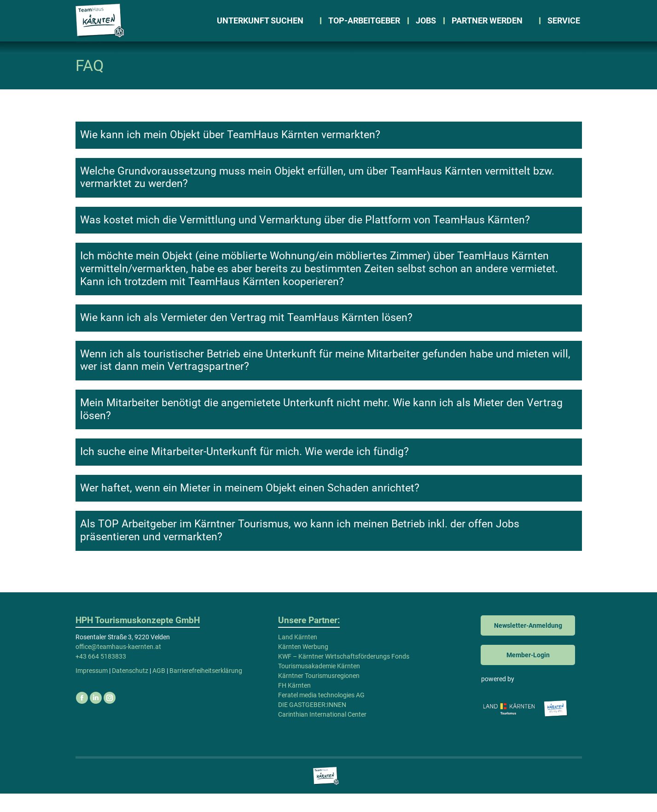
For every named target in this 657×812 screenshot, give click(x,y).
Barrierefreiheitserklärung (206, 689)
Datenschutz (130, 689)
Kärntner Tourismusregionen (319, 694)
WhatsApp (213, 9)
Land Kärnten (298, 655)
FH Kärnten (294, 704)
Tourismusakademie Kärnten (319, 684)
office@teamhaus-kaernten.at (129, 9)
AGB (159, 689)
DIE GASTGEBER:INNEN (312, 723)
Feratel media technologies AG (321, 713)
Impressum (92, 689)
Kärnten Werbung (303, 665)
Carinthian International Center (322, 733)
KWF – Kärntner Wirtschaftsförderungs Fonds (344, 675)
